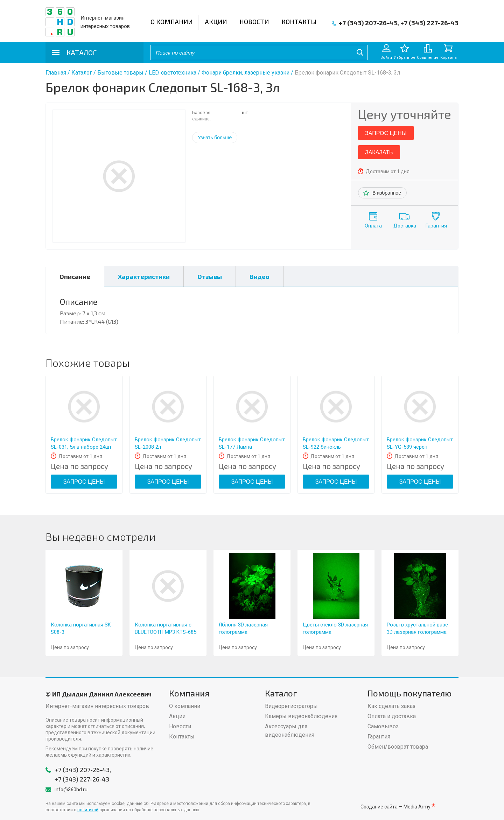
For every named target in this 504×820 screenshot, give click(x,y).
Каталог (82, 73)
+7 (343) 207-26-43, (369, 23)
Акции (216, 22)
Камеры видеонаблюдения (301, 716)
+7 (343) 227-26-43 (429, 23)
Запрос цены (386, 133)
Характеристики (144, 276)
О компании (171, 22)
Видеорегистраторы (291, 706)
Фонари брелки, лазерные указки (246, 73)
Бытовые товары (120, 73)
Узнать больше (215, 138)
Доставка (405, 226)
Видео (260, 276)
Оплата (373, 226)
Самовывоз (383, 726)
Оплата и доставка (392, 716)
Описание (75, 276)
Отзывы (210, 276)
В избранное (387, 193)
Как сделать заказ (391, 706)
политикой (88, 810)
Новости (254, 22)
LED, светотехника (173, 73)
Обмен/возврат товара (398, 747)
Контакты (299, 22)
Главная (56, 73)
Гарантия (436, 226)
